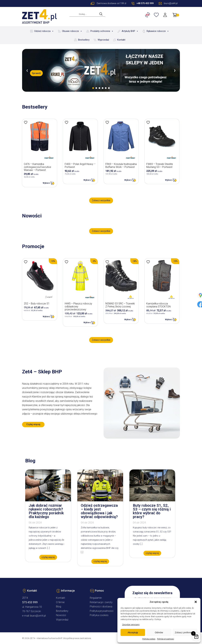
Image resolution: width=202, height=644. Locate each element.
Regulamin (96, 598)
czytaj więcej (48, 557)
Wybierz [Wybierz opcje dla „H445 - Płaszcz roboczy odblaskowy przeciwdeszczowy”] (87, 322)
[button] (196, 602)
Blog (59, 607)
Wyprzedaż (103, 40)
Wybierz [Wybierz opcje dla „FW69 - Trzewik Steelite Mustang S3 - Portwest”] (169, 180)
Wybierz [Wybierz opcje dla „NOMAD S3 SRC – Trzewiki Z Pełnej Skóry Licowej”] (128, 319)
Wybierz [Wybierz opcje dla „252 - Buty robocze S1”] (47, 316)
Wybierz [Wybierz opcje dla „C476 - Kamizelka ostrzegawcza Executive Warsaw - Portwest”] (47, 183)
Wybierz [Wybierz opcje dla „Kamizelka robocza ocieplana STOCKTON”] (169, 319)
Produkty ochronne (102, 31)
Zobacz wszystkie (101, 200)
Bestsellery (84, 40)
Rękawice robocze (158, 31)
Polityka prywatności (166, 639)
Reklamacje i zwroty (101, 602)
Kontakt (121, 40)
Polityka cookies (149, 639)
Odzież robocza (44, 31)
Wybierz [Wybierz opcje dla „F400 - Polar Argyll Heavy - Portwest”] (87, 180)
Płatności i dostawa (101, 607)
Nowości (61, 615)
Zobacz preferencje (185, 632)
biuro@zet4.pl (38, 616)
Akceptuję (133, 632)
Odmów (159, 632)
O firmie (60, 602)
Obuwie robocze (72, 31)
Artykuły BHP (130, 31)
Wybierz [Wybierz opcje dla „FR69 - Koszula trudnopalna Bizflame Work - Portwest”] (128, 180)
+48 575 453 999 (145, 3)
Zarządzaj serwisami (131, 625)
